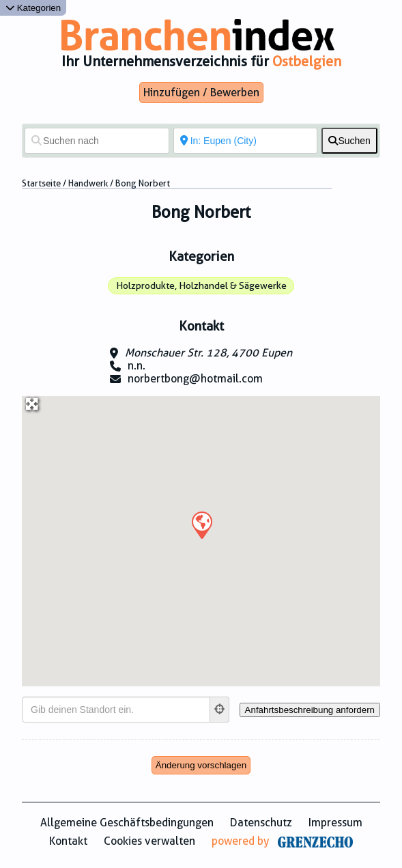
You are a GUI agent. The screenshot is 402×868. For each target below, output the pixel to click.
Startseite (41, 183)
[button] (201, 524)
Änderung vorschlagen (201, 765)
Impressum (335, 823)
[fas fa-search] (349, 141)
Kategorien (33, 8)
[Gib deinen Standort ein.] (116, 710)
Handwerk (88, 183)
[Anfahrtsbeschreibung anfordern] (310, 710)
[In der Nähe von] (246, 141)
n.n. (137, 366)
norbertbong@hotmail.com (195, 379)
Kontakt (68, 841)
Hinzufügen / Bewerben (201, 93)
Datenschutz (261, 823)
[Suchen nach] (97, 141)
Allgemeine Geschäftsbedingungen (127, 823)
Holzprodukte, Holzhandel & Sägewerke (201, 285)
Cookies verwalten (149, 841)
